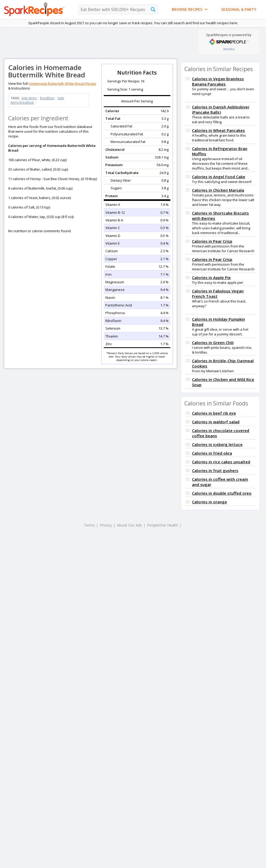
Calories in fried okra (212, 453)
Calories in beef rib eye (214, 413)
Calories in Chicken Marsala (218, 190)
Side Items (29, 98)
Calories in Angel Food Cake (219, 177)
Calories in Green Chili (213, 343)
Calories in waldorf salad (216, 422)
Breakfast (47, 98)
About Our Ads (129, 525)
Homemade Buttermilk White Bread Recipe (62, 83)
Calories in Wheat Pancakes (218, 130)
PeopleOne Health (162, 525)
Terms (89, 525)
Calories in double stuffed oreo (222, 493)
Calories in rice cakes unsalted (221, 462)
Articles (229, 49)
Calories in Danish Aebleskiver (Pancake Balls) (221, 110)
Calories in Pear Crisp (212, 241)
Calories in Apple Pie (211, 277)
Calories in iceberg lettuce (217, 444)
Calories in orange (210, 502)
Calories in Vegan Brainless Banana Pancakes (218, 81)
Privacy (106, 525)
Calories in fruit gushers (215, 470)
